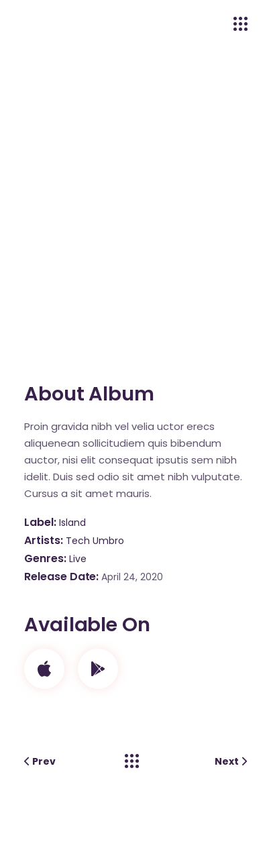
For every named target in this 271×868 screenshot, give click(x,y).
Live (78, 559)
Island (72, 523)
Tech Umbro (95, 541)
